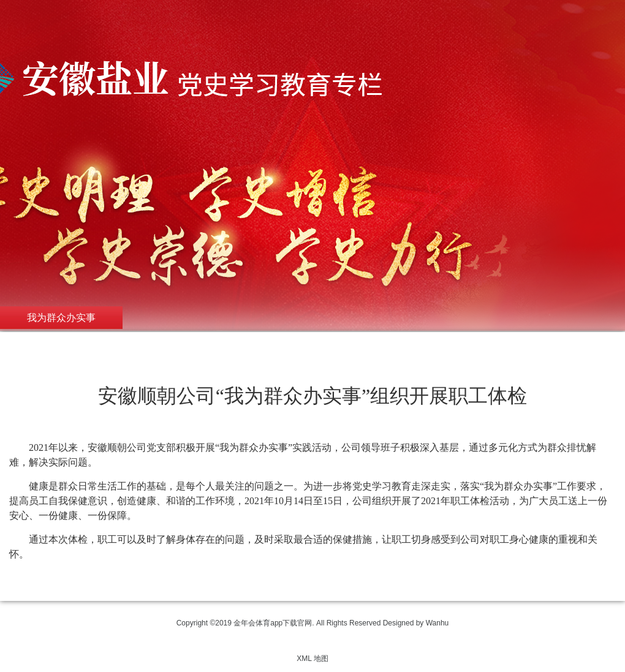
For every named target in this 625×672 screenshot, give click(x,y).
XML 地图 (312, 659)
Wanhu (438, 623)
